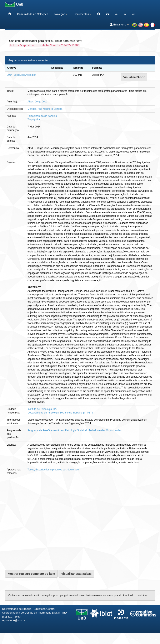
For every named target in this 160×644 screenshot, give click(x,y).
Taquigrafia (34, 120)
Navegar (61, 14)
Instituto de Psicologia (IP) (42, 409)
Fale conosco (135, 639)
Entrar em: (119, 24)
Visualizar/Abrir (134, 77)
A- (117, 14)
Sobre (153, 639)
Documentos (82, 14)
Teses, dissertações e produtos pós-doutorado (53, 470)
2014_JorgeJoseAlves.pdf (21, 75)
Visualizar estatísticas (76, 574)
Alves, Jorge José (37, 102)
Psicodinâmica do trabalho (42, 116)
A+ (134, 14)
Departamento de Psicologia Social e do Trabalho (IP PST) (60, 413)
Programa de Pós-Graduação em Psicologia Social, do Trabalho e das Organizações (74, 430)
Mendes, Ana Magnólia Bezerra (45, 109)
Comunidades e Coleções (33, 14)
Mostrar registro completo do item (31, 574)
